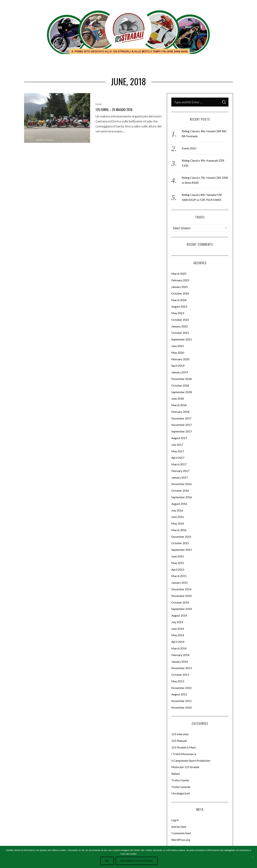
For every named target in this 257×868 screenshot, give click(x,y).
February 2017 (180, 471)
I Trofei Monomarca (184, 754)
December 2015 (181, 537)
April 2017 (178, 458)
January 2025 (180, 287)
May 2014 (178, 635)
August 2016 (179, 504)
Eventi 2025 (189, 148)
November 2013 (182, 668)
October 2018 (180, 385)
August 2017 (179, 438)
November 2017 (182, 425)
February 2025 (180, 280)
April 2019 (178, 366)
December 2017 (181, 418)
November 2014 (182, 596)
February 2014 (180, 655)
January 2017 (180, 477)
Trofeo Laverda (181, 787)
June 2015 (178, 556)
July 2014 (177, 622)
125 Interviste (180, 734)
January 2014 (180, 661)
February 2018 (180, 412)
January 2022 (180, 326)
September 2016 (182, 497)
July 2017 (177, 445)
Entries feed (179, 827)
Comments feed (181, 833)
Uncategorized (181, 793)
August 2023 (179, 306)
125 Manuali (179, 741)
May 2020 (178, 353)
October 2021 (180, 333)
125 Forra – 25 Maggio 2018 (114, 110)
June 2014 (178, 629)
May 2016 (178, 523)
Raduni (99, 104)
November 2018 (182, 379)
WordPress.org (181, 840)
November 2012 (182, 688)
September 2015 (182, 550)
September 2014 (182, 609)
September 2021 (182, 339)
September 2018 (182, 392)
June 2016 (178, 517)
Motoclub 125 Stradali (185, 767)
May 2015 (178, 563)
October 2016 (180, 490)
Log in (175, 820)
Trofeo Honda (180, 780)
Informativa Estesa (136, 861)
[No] (253, 857)
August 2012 (179, 694)
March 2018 (179, 405)
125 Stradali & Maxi (183, 747)
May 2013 (178, 681)
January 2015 (180, 583)
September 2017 (182, 431)
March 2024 (179, 300)
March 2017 (179, 464)
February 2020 (180, 359)
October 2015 (180, 543)
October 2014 (180, 602)
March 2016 (179, 530)
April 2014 (178, 642)
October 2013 (180, 675)
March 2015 (179, 576)
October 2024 (180, 293)
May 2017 (178, 451)
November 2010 (182, 707)
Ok (108, 861)
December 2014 (181, 589)
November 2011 (182, 701)
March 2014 (179, 648)
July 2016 (177, 510)
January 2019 (180, 372)
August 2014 (179, 615)
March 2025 (179, 274)
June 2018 (178, 398)
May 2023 (178, 313)
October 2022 (180, 320)
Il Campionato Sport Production (191, 761)
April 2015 (178, 569)
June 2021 (178, 346)
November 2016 (182, 484)
